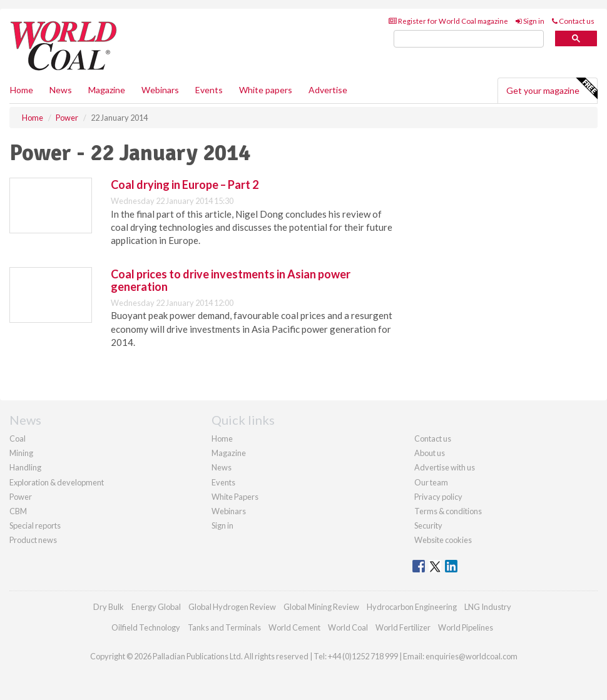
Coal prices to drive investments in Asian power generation (231, 280)
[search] (469, 39)
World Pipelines (466, 627)
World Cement (294, 627)
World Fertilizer (403, 627)
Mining (21, 453)
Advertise (328, 90)
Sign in (530, 21)
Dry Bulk (109, 607)
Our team (431, 482)
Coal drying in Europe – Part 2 (185, 185)
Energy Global (156, 607)
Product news (33, 540)
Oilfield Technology (146, 627)
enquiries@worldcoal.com (472, 656)
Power (21, 497)
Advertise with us (445, 467)
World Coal (348, 627)
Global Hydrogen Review (232, 607)
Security (428, 525)
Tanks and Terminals (224, 627)
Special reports (35, 525)
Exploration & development (57, 482)
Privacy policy (438, 497)
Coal (18, 439)
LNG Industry (488, 607)
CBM (18, 511)
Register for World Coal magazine (448, 21)
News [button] (61, 90)
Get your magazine (552, 89)
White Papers (235, 497)
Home (22, 90)
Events (209, 90)
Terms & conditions (448, 511)
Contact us (573, 21)
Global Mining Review (321, 607)
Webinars (160, 90)
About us (430, 453)
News (222, 467)
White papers (266, 90)
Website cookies (443, 540)
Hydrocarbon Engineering (412, 607)
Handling (25, 467)
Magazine (107, 90)
